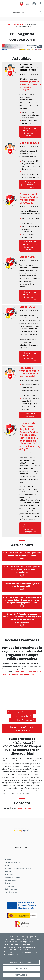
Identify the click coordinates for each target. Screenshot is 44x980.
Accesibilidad (9, 874)
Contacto (8, 859)
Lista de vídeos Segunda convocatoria (22, 729)
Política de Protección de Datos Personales (18, 868)
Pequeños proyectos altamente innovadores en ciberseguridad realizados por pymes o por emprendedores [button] (22, 620)
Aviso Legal (9, 871)
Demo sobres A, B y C (21, 716)
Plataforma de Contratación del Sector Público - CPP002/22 (30, 296)
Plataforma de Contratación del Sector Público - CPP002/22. (30, 132)
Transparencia (9, 886)
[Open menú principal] (2, 3)
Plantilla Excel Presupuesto (21, 720)
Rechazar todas (21, 969)
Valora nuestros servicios (13, 862)
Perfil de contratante (11, 889)
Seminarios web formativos (30, 415)
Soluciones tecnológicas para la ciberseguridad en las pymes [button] (22, 556)
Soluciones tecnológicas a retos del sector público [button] (22, 587)
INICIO (10, 25)
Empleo (8, 865)
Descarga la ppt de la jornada (20, 712)
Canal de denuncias (11, 892)
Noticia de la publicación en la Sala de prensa (30, 184)
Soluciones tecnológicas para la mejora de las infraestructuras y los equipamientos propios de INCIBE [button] (22, 602)
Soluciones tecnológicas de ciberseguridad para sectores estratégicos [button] (22, 571)
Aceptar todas (21, 975)
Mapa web (8, 883)
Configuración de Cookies (21, 962)
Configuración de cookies (13, 877)
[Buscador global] (23, 13)
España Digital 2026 (20, 25)
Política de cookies (11, 880)
